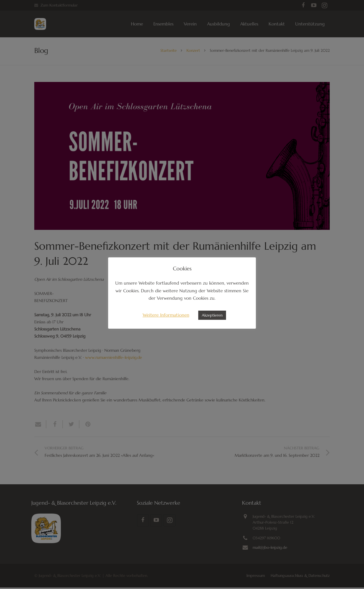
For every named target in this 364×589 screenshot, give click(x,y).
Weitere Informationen (166, 315)
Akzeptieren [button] (212, 315)
